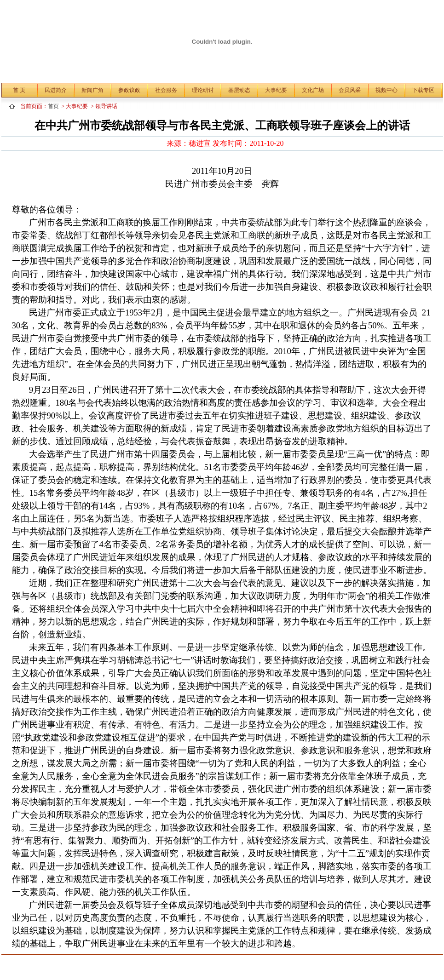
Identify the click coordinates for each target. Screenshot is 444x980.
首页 (55, 106)
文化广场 (313, 90)
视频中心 (386, 90)
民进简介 (56, 90)
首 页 (19, 90)
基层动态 (239, 90)
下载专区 (423, 90)
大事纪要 (276, 90)
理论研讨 (203, 90)
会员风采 (350, 90)
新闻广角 (92, 90)
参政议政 (129, 90)
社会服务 (166, 90)
